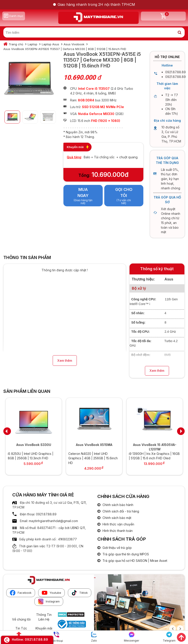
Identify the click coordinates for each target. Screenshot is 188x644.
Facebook (21, 593)
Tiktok (80, 593)
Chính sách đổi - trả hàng (120, 511)
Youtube (51, 593)
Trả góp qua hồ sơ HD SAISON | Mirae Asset (134, 561)
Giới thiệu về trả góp (117, 548)
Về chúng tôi (21, 619)
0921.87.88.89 (36, 639)
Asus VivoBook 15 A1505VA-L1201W (155, 447)
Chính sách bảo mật (116, 518)
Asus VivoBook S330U (34, 445)
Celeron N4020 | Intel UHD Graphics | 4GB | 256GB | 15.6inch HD (93, 458)
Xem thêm (65, 361)
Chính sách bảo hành (117, 505)
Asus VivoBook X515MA (94, 445)
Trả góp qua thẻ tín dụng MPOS (125, 554)
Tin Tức (21, 628)
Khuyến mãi (44, 628)
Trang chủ (16, 44)
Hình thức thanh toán (117, 531)
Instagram (49, 601)
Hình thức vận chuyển (118, 524)
